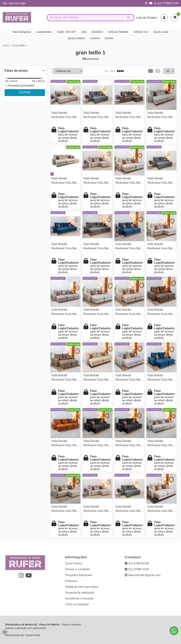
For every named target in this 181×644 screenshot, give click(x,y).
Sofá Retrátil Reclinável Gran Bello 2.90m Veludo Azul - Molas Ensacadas (65, 247)
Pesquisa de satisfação (80, 593)
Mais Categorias (22, 32)
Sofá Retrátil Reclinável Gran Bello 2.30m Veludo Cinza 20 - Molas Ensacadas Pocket (161, 181)
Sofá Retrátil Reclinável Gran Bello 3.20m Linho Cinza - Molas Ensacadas (161, 444)
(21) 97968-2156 (166, 3)
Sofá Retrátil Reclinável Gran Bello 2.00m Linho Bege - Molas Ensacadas (129, 312)
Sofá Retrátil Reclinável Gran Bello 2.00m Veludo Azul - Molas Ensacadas (161, 378)
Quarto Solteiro (76, 38)
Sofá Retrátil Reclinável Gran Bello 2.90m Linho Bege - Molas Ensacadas (97, 378)
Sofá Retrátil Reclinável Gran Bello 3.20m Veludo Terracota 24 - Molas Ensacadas (65, 444)
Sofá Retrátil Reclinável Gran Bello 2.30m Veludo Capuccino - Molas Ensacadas (129, 181)
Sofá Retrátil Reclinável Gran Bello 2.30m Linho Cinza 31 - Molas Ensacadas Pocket (97, 509)
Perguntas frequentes (79, 575)
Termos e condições (78, 569)
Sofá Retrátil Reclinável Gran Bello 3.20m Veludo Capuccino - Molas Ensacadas (65, 312)
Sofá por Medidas (118, 32)
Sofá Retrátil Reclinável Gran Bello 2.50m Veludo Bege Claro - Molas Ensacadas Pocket (65, 509)
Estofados (97, 32)
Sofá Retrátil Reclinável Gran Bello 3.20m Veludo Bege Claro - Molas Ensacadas (65, 181)
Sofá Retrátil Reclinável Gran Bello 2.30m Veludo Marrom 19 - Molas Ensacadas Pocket (129, 115)
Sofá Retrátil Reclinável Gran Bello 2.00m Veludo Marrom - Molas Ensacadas (161, 312)
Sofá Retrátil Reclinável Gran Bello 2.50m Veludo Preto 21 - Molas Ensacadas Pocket (129, 444)
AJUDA (109, 38)
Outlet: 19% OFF (66, 32)
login (23, 3)
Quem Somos (74, 563)
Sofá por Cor (141, 32)
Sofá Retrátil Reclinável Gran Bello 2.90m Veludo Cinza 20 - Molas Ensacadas (97, 247)
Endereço (71, 581)
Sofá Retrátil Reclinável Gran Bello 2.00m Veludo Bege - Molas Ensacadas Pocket (161, 509)
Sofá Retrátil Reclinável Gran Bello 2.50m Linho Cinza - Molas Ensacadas (97, 181)
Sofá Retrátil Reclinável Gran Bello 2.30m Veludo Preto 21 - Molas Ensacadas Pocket (97, 444)
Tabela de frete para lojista (82, 587)
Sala (84, 32)
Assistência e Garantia (79, 598)
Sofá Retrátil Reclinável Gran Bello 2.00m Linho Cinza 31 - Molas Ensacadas (129, 378)
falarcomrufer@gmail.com (143, 575)
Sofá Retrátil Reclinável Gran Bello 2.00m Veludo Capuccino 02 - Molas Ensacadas (97, 312)
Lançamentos (44, 32)
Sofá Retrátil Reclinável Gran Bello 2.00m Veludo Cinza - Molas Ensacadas (129, 509)
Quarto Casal (161, 32)
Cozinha (95, 38)
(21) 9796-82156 (137, 563)
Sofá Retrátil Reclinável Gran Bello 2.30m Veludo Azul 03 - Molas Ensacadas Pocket (129, 247)
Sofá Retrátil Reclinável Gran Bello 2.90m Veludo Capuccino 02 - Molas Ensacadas (65, 115)
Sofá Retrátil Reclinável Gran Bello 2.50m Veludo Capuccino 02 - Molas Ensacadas (161, 247)
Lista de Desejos (147, 18)
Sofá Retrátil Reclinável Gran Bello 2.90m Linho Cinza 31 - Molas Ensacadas (161, 115)
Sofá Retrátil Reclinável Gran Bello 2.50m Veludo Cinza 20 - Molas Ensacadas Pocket (97, 115)
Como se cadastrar (77, 604)
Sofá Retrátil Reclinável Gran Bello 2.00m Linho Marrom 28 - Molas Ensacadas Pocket (65, 378)
